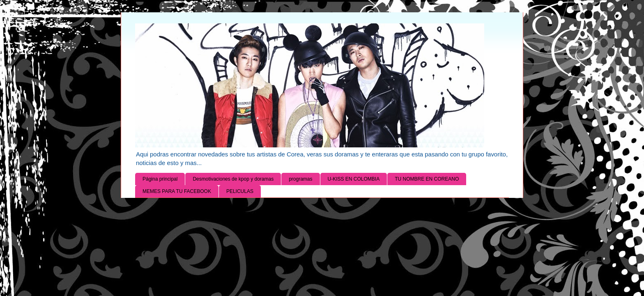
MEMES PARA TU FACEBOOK (177, 191)
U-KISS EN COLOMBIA (354, 179)
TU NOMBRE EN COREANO (427, 179)
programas (300, 179)
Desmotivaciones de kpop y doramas (233, 179)
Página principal (160, 179)
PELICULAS (240, 191)
